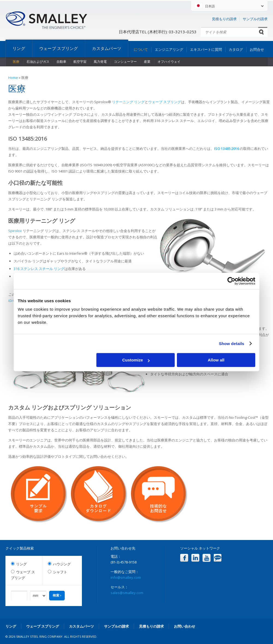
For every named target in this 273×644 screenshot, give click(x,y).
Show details (232, 344)
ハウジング (62, 564)
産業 (147, 62)
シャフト (60, 572)
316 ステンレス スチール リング (39, 269)
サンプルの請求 (255, 19)
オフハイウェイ (169, 62)
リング (19, 48)
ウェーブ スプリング (59, 48)
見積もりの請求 (224, 19)
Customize (136, 360)
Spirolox (15, 231)
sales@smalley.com (127, 593)
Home (13, 78)
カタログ (236, 49)
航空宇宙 (80, 62)
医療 (16, 62)
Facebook (184, 558)
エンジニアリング (169, 49)
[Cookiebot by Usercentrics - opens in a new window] (231, 281)
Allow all (216, 360)
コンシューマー (125, 62)
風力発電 (100, 62)
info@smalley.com (126, 577)
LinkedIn (195, 558)
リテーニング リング (128, 102)
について (141, 49)
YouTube (207, 558)
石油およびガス (38, 62)
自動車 (61, 62)
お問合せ (257, 49)
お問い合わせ (185, 626)
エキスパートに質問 (206, 49)
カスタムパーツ (107, 48)
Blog (218, 558)
